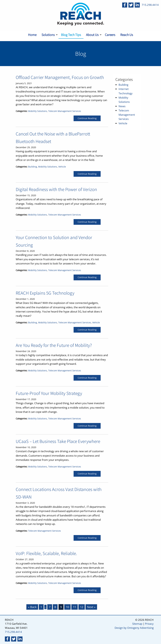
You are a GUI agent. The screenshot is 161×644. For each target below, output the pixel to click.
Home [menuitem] (32, 35)
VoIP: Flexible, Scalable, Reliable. (46, 553)
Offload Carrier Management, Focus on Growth (60, 77)
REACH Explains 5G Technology (45, 293)
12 (82, 607)
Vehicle (62, 167)
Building (33, 167)
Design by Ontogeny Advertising (134, 628)
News (122, 106)
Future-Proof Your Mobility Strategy (49, 393)
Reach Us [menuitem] (127, 35)
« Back (32, 607)
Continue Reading (87, 118)
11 (75, 607)
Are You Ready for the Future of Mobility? (54, 345)
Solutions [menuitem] (48, 35)
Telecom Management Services (65, 111)
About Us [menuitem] (92, 35)
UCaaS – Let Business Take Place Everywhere (58, 441)
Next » (91, 607)
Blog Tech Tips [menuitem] (71, 35)
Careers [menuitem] (110, 35)
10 (67, 607)
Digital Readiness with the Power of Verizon (56, 189)
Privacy (149, 624)
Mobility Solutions (38, 111)
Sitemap (137, 624)
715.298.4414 (150, 5)
